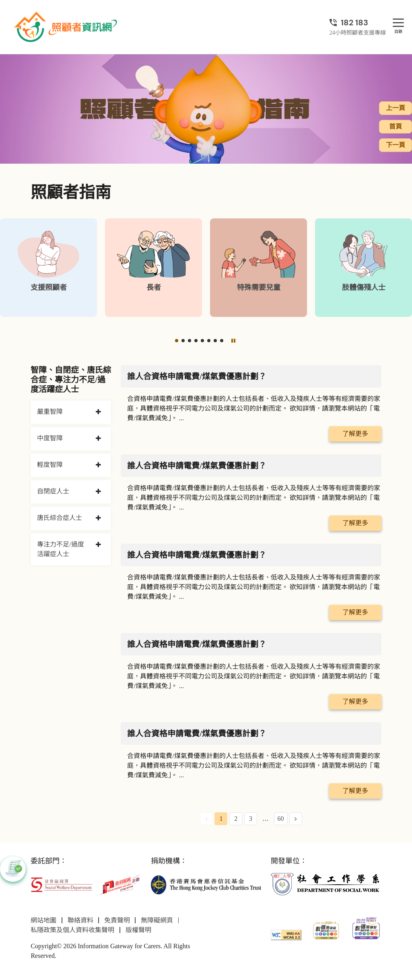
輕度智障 (50, 465)
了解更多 (355, 434)
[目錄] (398, 23)
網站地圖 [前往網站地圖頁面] (43, 920)
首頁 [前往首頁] (396, 126)
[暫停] (233, 341)
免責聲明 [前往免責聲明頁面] (117, 920)
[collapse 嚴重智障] (98, 412)
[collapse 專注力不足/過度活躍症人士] (98, 545)
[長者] (153, 268)
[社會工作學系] (326, 884)
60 (281, 819)
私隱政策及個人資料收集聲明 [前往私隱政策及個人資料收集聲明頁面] (72, 930)
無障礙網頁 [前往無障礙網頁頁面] (157, 920)
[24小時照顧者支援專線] (358, 23)
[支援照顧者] (48, 268)
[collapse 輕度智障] (98, 465)
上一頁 (396, 108)
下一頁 (396, 145)
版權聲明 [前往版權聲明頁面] (138, 930)
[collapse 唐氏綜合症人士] (98, 518)
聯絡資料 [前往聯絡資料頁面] (80, 920)
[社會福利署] (61, 884)
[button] (177, 341)
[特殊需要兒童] (259, 268)
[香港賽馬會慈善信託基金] (206, 884)
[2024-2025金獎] (326, 930)
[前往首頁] (66, 27)
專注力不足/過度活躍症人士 (60, 549)
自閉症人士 (53, 491)
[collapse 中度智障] (98, 439)
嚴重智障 (50, 412)
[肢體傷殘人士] (364, 268)
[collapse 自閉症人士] (98, 492)
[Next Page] (296, 819)
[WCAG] (286, 934)
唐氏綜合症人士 (60, 518)
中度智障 (50, 438)
